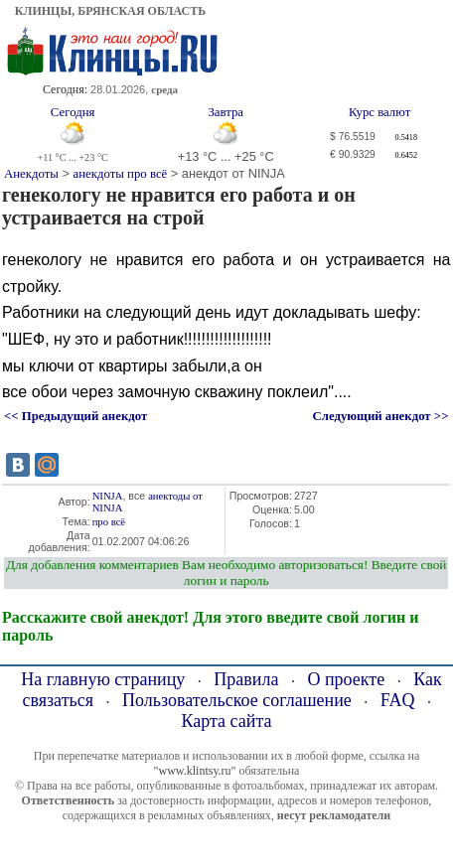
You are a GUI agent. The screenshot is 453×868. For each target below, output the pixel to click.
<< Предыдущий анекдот (75, 416)
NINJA (108, 496)
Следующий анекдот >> (381, 416)
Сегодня (73, 112)
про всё (109, 522)
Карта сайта (226, 721)
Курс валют (379, 112)
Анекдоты (31, 174)
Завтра (226, 112)
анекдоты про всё (121, 174)
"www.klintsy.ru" (195, 771)
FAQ (398, 700)
